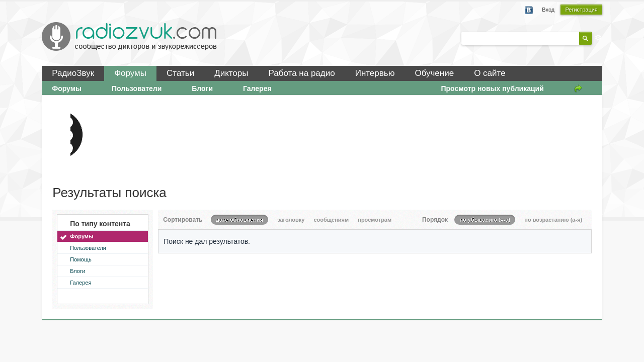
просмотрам (375, 220)
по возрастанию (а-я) (553, 220)
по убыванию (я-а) (485, 220)
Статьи (180, 73)
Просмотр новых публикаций (492, 88)
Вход (548, 10)
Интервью (375, 73)
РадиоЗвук (73, 73)
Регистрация (581, 10)
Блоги (202, 88)
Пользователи (137, 88)
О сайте (490, 73)
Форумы (130, 73)
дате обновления (239, 220)
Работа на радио (302, 73)
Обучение (434, 73)
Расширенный (598, 38)
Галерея (257, 88)
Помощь (81, 259)
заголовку (291, 220)
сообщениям (331, 220)
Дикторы (231, 73)
